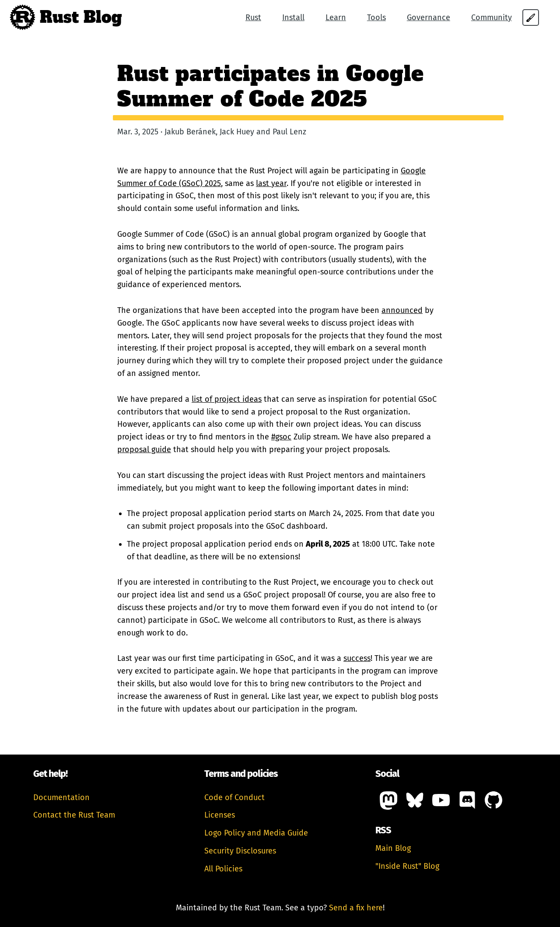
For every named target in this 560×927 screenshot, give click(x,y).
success (357, 658)
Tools (376, 18)
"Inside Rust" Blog (407, 866)
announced (402, 310)
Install (293, 18)
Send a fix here (356, 908)
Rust (253, 18)
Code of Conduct (234, 797)
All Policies (223, 869)
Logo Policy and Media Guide (256, 833)
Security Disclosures (240, 851)
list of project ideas (227, 399)
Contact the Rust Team (74, 815)
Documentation (61, 797)
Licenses (220, 815)
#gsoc (281, 437)
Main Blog (393, 848)
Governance (429, 18)
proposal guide (144, 449)
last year (271, 183)
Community (492, 18)
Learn (336, 18)
